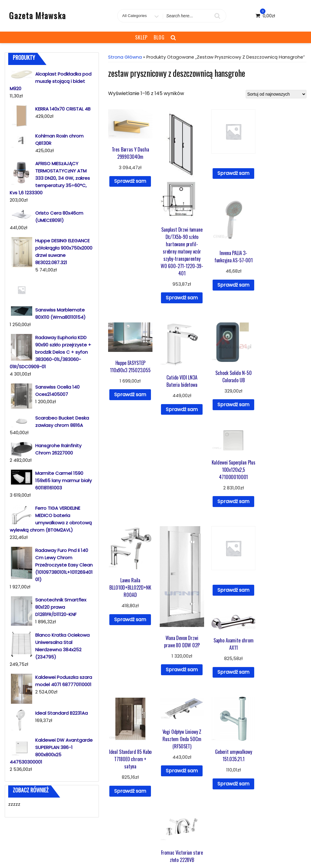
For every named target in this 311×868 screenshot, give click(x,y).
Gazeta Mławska (38, 15)
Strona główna (125, 57)
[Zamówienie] (276, 94)
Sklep (141, 37)
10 (230, 728)
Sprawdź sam (130, 181)
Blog (159, 37)
